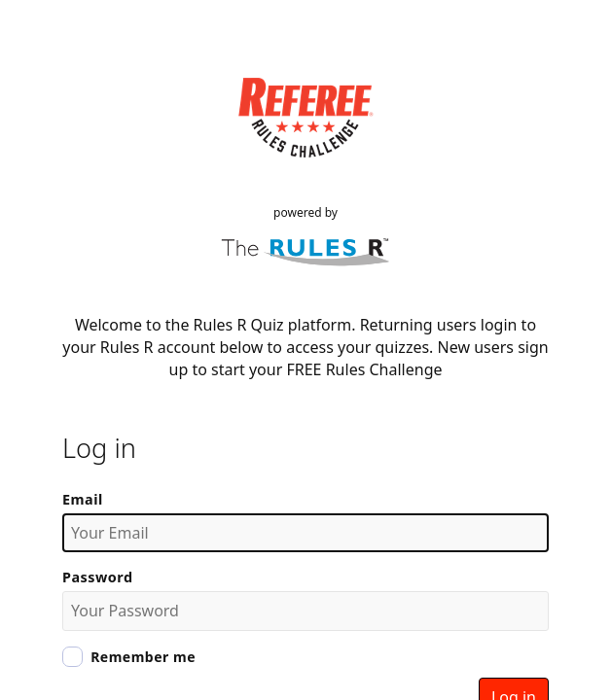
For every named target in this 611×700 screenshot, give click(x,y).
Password (98, 577)
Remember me (143, 657)
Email (83, 499)
